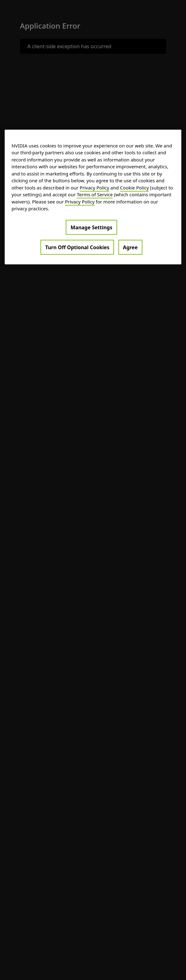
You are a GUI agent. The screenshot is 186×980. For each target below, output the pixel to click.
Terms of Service (95, 194)
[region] (93, 197)
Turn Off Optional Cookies (77, 247)
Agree (130, 247)
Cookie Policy (134, 187)
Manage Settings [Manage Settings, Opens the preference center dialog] (91, 227)
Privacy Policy (95, 187)
